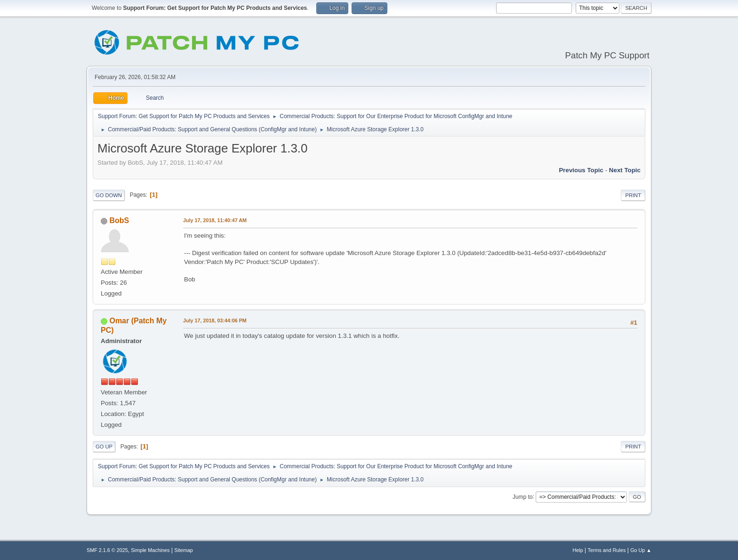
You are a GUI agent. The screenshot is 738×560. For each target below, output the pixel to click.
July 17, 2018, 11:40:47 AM (215, 220)
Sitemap (184, 550)
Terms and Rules (607, 550)
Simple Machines (150, 550)
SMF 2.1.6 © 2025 (107, 550)
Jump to (523, 496)
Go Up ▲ (641, 550)
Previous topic (581, 170)
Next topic (625, 170)
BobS (119, 220)
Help (578, 550)
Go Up (104, 447)
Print (633, 195)
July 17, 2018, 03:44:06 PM (215, 320)
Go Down (109, 195)
